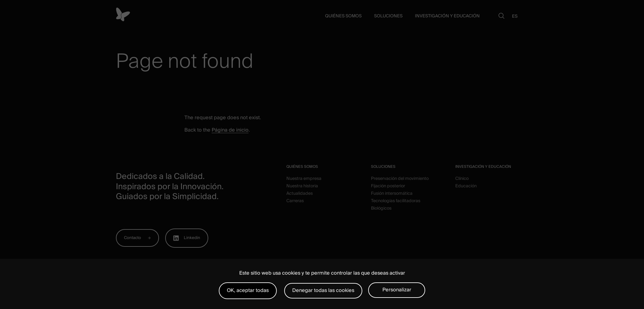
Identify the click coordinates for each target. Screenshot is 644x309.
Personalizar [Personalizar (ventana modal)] (397, 290)
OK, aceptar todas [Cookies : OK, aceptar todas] (248, 290)
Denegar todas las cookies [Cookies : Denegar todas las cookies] (323, 290)
